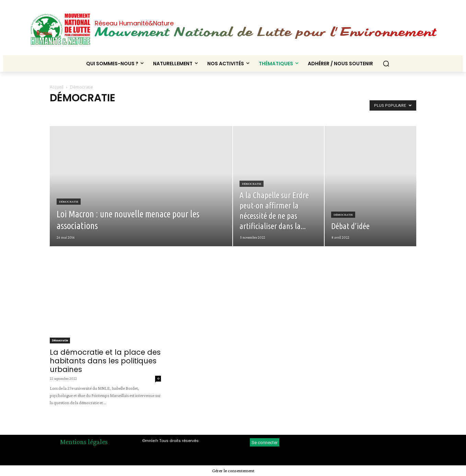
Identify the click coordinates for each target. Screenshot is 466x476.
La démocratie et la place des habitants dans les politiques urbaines (105, 361)
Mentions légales (84, 442)
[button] (386, 64)
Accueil (57, 87)
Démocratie (69, 201)
